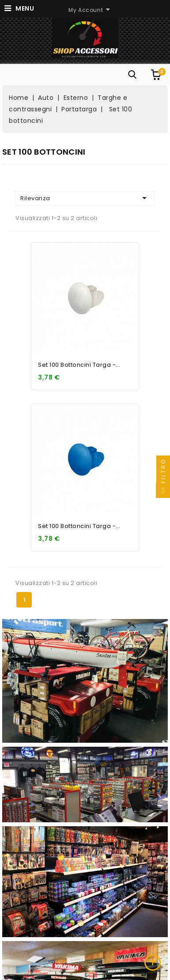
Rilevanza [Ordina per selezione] (85, 198)
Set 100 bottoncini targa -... (79, 365)
